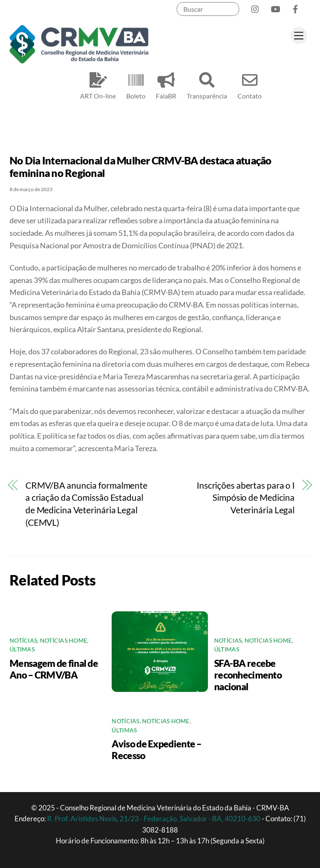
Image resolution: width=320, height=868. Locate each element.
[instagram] (255, 7)
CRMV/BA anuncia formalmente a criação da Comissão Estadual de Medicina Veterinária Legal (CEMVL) (86, 504)
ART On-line (98, 85)
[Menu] (299, 35)
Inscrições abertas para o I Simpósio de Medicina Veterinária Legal (246, 498)
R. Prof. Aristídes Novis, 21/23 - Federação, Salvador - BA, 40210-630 (154, 819)
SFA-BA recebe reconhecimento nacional (248, 675)
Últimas (22, 649)
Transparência (207, 85)
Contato (250, 85)
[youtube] (275, 7)
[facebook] (295, 7)
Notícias (23, 641)
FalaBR (166, 85)
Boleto (136, 85)
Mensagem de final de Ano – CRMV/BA (54, 669)
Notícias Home (64, 641)
